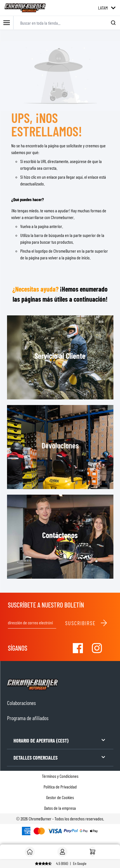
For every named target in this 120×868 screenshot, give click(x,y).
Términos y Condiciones (60, 776)
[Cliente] (30, 852)
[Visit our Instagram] (97, 648)
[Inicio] (92, 852)
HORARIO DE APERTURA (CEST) (60, 740)
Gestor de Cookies (60, 797)
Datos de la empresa (60, 808)
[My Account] (62, 852)
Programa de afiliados (28, 718)
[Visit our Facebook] (78, 648)
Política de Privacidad (60, 787)
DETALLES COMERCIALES (60, 757)
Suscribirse (86, 623)
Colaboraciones (21, 703)
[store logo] (25, 8)
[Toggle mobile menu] (7, 23)
